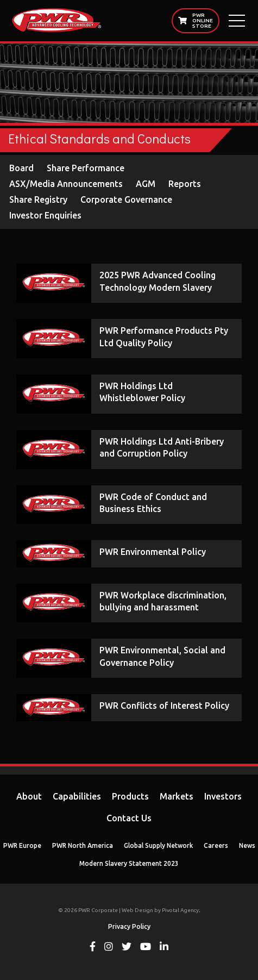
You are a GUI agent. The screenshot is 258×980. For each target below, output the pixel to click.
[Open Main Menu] (237, 21)
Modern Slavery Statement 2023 (129, 863)
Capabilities (77, 796)
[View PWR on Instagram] (109, 948)
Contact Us (129, 818)
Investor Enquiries (45, 215)
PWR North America (83, 845)
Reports (185, 184)
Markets (177, 796)
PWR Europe (22, 845)
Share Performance (86, 168)
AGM (146, 184)
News (247, 845)
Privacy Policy (129, 926)
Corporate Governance (126, 199)
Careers (216, 845)
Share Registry (38, 199)
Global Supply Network (158, 845)
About (29, 796)
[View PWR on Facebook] (93, 948)
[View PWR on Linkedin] (164, 948)
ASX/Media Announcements (66, 184)
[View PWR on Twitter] (127, 948)
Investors (223, 796)
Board (21, 168)
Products (130, 796)
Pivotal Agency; (181, 910)
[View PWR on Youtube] (146, 948)
